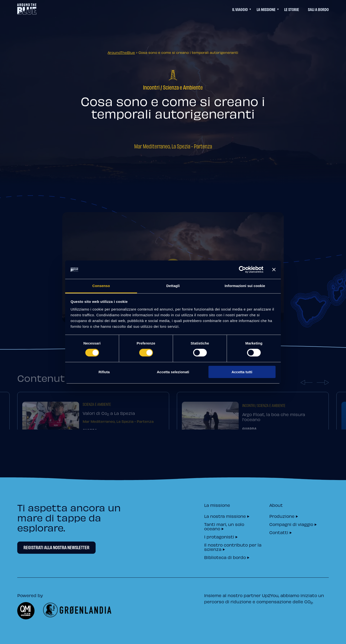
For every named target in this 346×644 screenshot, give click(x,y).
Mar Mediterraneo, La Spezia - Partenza (173, 146)
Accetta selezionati (173, 372)
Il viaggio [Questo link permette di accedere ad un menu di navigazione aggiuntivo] (240, 9)
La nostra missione (225, 516)
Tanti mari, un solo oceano (224, 526)
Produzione (282, 516)
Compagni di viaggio (291, 524)
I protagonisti (219, 536)
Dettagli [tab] (173, 286)
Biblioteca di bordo (225, 557)
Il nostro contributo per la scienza (233, 547)
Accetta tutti (242, 372)
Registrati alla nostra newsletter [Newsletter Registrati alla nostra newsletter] (56, 547)
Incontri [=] (151, 87)
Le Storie (292, 9)
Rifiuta (104, 372)
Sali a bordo (318, 9)
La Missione (266, 9)
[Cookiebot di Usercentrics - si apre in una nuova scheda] (242, 270)
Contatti (279, 532)
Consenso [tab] (101, 286)
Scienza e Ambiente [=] (183, 87)
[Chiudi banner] (274, 270)
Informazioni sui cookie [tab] (245, 286)
